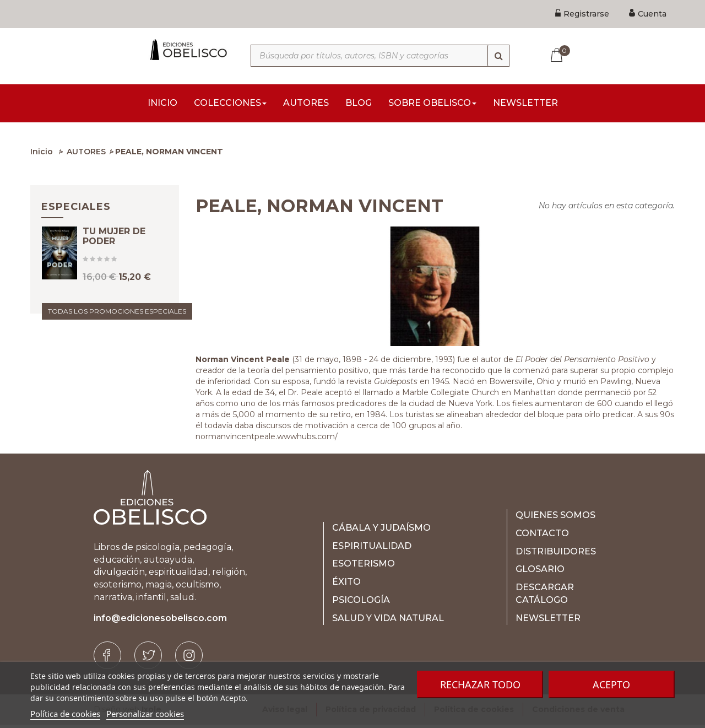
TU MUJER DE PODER (114, 249)
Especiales (76, 210)
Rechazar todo (480, 684)
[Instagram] (189, 659)
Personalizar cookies (145, 714)
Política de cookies (65, 714)
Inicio (42, 155)
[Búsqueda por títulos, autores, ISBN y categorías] (380, 56)
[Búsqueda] (498, 56)
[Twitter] (148, 659)
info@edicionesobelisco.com (160, 621)
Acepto (611, 684)
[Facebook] (107, 659)
